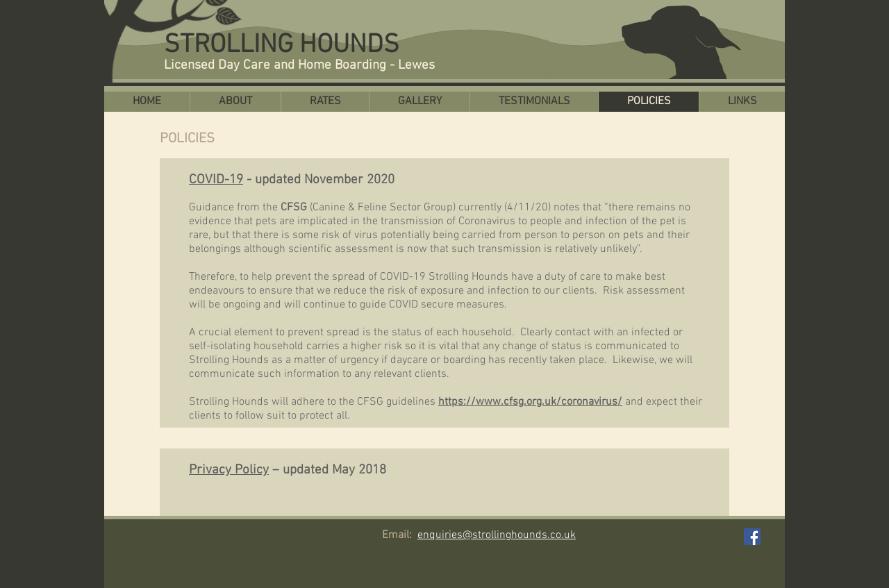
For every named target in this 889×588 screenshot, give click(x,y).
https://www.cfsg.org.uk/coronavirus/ (530, 402)
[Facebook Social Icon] (752, 537)
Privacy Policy (229, 470)
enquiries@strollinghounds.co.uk (497, 535)
